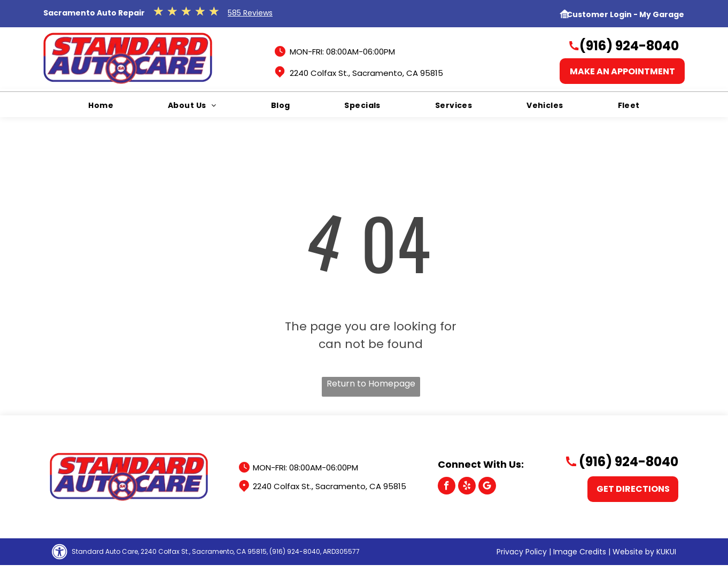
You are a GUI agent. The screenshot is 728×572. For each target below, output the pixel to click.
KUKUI (666, 552)
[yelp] (467, 487)
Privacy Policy (522, 552)
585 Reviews (250, 13)
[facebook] (447, 487)
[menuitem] (101, 106)
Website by (633, 552)
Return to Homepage (371, 384)
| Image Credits (578, 552)
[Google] (487, 487)
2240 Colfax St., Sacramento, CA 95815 (366, 73)
